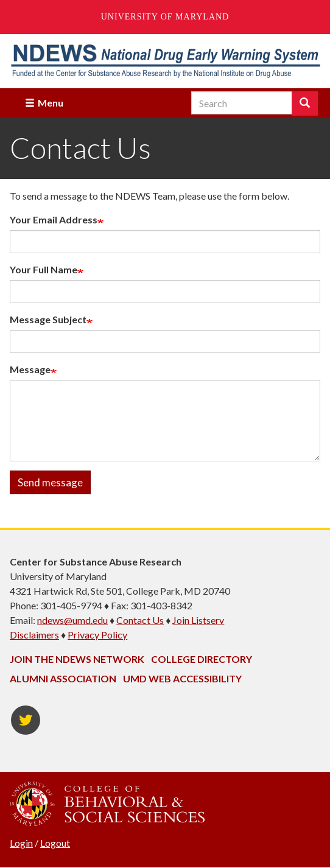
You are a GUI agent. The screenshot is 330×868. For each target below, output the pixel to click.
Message (30, 369)
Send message (50, 482)
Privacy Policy (97, 635)
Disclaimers (34, 635)
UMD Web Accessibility (182, 678)
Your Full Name (44, 269)
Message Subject (48, 319)
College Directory (202, 659)
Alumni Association (63, 678)
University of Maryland (165, 17)
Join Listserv (198, 620)
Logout (55, 843)
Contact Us (140, 620)
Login (21, 843)
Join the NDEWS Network (77, 659)
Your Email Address (54, 219)
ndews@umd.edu (72, 620)
